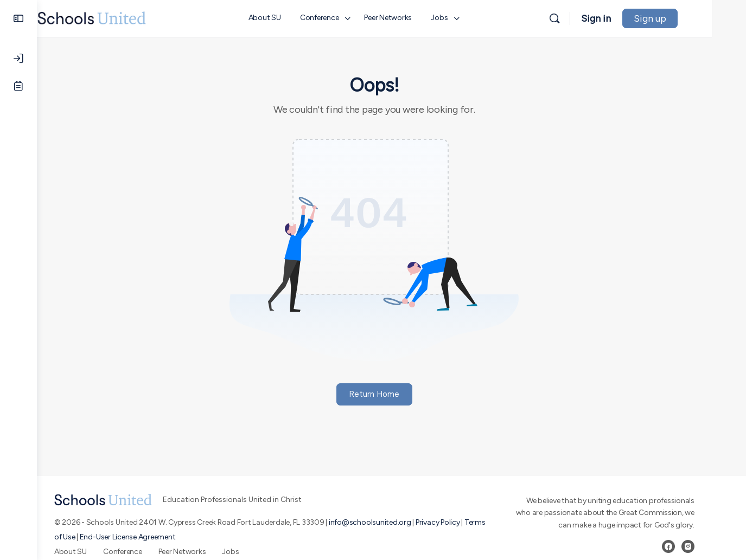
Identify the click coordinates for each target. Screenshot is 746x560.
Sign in (630, 18)
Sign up (684, 18)
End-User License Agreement (145, 537)
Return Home (391, 394)
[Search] (589, 18)
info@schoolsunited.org (387, 522)
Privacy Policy (455, 522)
